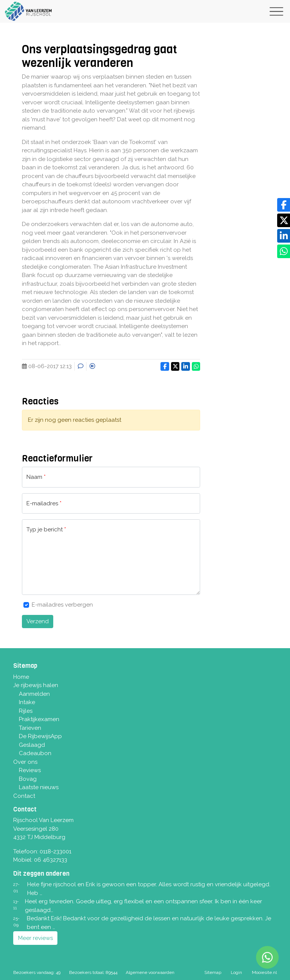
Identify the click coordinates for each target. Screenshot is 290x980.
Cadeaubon (35, 753)
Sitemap (213, 972)
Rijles (26, 711)
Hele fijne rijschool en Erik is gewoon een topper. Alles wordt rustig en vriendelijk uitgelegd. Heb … (149, 889)
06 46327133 (51, 860)
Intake (27, 702)
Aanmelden (34, 694)
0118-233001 (56, 852)
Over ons (25, 762)
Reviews (30, 770)
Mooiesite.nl (264, 972)
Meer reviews (35, 938)
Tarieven (30, 728)
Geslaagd (32, 745)
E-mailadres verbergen (62, 605)
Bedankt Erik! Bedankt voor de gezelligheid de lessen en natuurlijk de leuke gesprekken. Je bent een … (149, 923)
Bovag (28, 779)
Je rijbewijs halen (36, 685)
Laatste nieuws (39, 787)
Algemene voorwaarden (150, 972)
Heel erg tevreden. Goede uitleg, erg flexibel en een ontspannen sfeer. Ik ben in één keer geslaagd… (143, 906)
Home (21, 677)
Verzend (38, 621)
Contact (24, 796)
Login (236, 972)
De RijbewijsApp (40, 736)
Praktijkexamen (39, 719)
